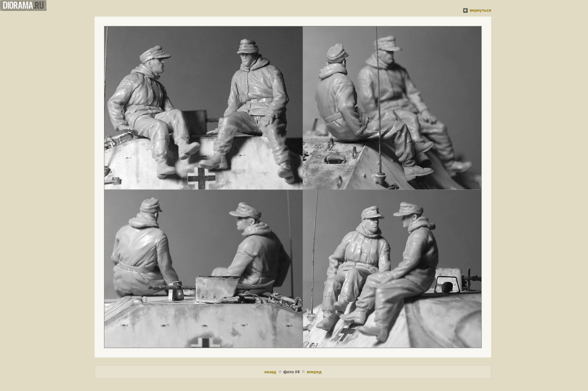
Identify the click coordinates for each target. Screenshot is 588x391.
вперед (314, 372)
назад (270, 372)
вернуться (480, 10)
